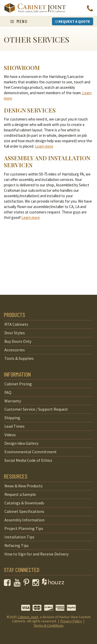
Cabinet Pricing (18, 384)
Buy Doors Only (18, 341)
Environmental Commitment (31, 452)
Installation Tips (19, 537)
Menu (19, 21)
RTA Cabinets (16, 324)
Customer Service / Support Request (36, 409)
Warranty (13, 401)
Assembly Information (24, 520)
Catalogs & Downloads (24, 503)
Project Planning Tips (24, 528)
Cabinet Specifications (24, 511)
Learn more (44, 146)
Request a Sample (20, 494)
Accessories (15, 350)
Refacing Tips (17, 545)
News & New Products (24, 486)
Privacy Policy (71, 621)
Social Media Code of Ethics (28, 460)
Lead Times (14, 426)
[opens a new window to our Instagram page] (37, 584)
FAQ (8, 392)
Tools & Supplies (19, 358)
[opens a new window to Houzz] (53, 584)
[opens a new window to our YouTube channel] (18, 584)
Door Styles (15, 333)
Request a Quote (73, 21)
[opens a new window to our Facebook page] (8, 584)
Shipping (12, 418)
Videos (10, 435)
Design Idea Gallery (21, 443)
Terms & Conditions (49, 625)
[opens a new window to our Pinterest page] (28, 584)
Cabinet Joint (28, 617)
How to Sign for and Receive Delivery (36, 554)
